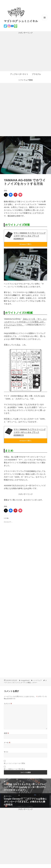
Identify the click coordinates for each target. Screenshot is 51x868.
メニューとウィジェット (45, 20)
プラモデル (36, 74)
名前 (6, 733)
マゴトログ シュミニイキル (21, 21)
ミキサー (34, 683)
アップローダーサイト (19, 74)
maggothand (25, 680)
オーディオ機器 (26, 683)
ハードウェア (37, 680)
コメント (8, 704)
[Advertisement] (25, 53)
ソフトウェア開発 (25, 80)
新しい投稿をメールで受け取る (14, 769)
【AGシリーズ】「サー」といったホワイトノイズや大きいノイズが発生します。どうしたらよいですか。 (25, 322)
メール (7, 742)
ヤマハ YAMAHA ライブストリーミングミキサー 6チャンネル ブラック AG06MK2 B (30, 236)
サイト (6, 752)
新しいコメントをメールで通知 (14, 763)
